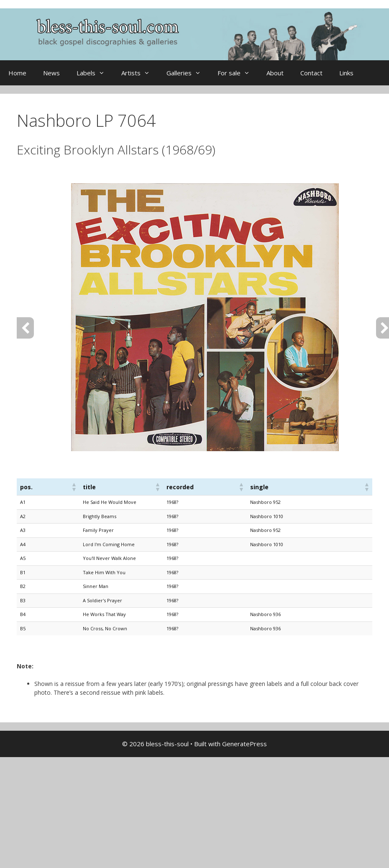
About (275, 73)
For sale (238, 73)
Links (346, 73)
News (51, 73)
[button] (74, 487)
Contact (311, 73)
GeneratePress (244, 744)
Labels (95, 73)
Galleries (188, 73)
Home (17, 73)
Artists (140, 73)
